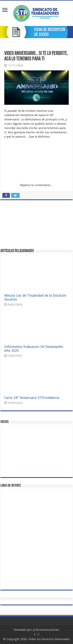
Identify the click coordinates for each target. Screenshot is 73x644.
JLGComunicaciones (46, 630)
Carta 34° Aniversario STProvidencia (32, 398)
